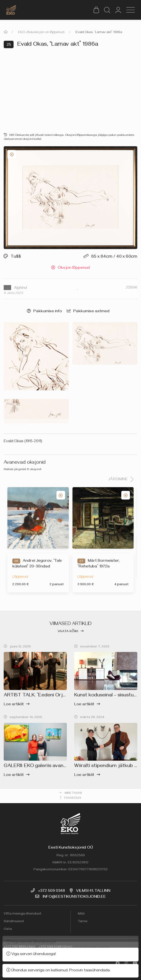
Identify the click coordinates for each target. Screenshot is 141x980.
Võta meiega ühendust (23, 914)
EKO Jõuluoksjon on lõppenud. (42, 33)
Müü (81, 914)
